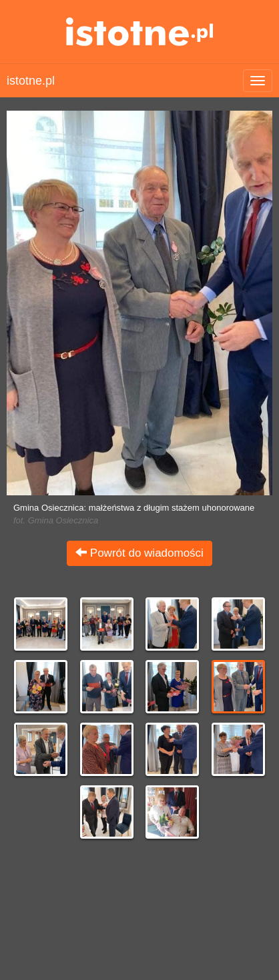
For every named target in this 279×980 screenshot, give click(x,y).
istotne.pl (140, 32)
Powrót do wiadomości (139, 553)
